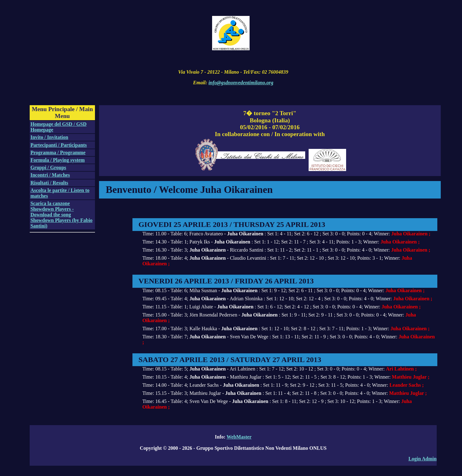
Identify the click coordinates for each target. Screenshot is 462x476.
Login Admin (422, 459)
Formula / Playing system (57, 160)
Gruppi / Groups (48, 167)
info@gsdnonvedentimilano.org (241, 83)
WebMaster (239, 437)
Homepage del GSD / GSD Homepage (58, 127)
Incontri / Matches (50, 175)
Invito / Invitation (49, 137)
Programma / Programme (58, 152)
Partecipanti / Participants (58, 145)
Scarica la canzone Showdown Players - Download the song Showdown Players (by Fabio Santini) (61, 215)
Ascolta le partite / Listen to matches (60, 193)
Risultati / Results (49, 183)
